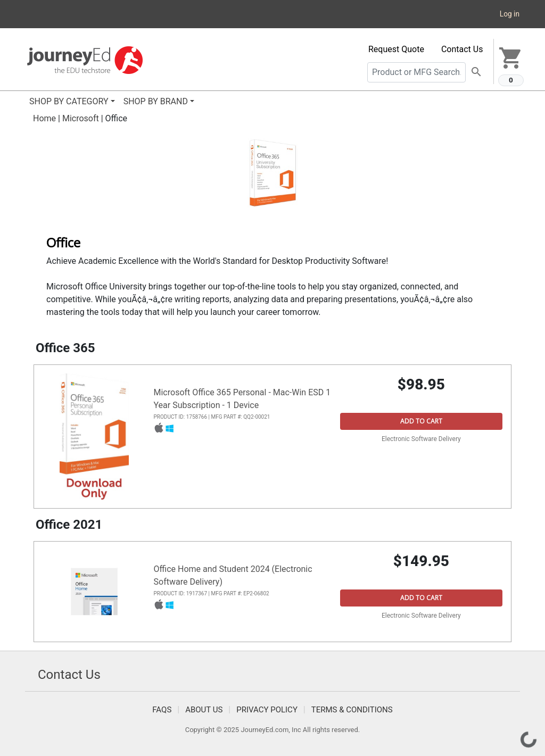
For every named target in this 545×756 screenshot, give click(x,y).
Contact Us (462, 49)
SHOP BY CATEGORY (69, 101)
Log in (510, 14)
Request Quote (396, 49)
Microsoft (81, 118)
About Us (204, 710)
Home (44, 118)
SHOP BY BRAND (156, 101)
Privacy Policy (267, 710)
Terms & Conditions (352, 710)
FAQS (162, 710)
